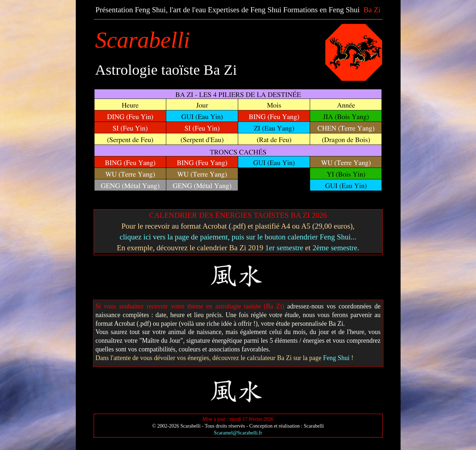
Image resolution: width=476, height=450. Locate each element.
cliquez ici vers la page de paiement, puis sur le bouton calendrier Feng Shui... (238, 237)
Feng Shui (336, 358)
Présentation (114, 10)
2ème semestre (335, 248)
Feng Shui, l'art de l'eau (171, 10)
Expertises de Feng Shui (245, 10)
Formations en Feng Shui (322, 10)
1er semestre (284, 248)
